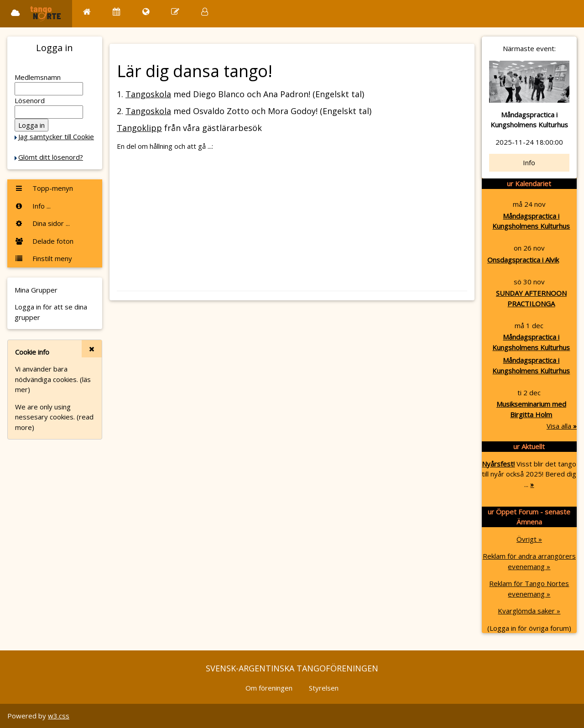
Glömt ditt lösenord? (51, 157)
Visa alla (562, 426)
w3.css (59, 716)
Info (529, 162)
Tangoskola (148, 94)
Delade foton (44, 241)
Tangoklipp (139, 128)
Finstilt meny (43, 258)
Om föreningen (269, 688)
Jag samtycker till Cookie (56, 136)
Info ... (33, 206)
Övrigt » (529, 539)
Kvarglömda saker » (529, 611)
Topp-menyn (44, 188)
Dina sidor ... (42, 223)
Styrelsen (324, 688)
